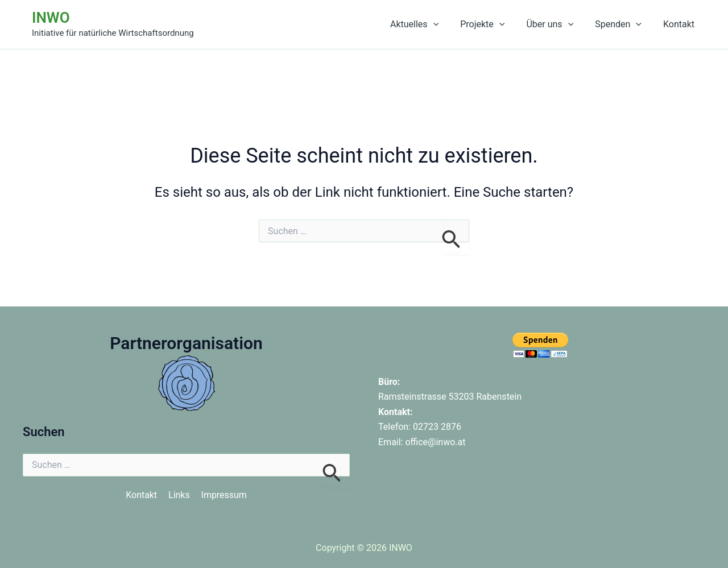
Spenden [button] (623, 24)
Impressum (224, 495)
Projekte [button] (494, 24)
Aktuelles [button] (430, 24)
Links (179, 495)
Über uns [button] (558, 24)
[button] (449, 24)
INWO (51, 18)
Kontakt (681, 24)
